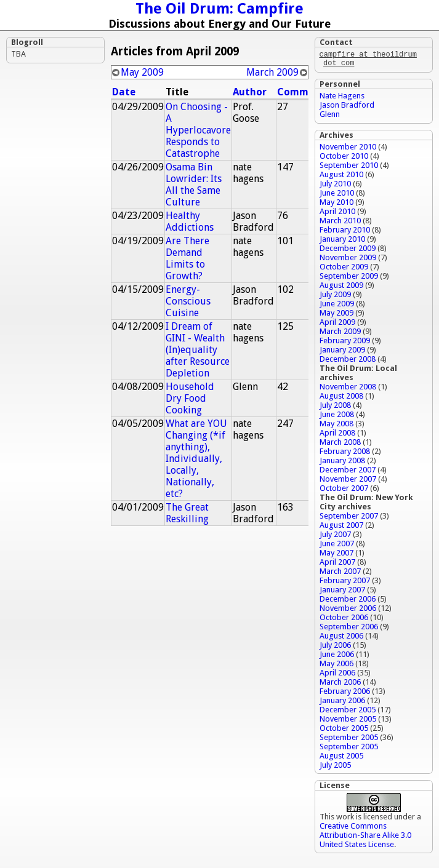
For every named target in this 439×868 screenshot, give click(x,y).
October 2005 (344, 731)
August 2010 (341, 177)
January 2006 (342, 703)
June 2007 (337, 546)
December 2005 (348, 712)
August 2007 (341, 528)
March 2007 (340, 574)
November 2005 (348, 721)
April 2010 (337, 214)
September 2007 (349, 518)
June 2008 (337, 417)
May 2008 (336, 426)
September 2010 (349, 168)
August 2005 (341, 758)
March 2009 (272, 72)
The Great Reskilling (187, 513)
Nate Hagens (342, 98)
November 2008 (348, 389)
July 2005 (335, 767)
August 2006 (341, 638)
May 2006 (336, 666)
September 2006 (349, 629)
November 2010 (348, 149)
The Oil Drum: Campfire (219, 9)
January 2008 (342, 463)
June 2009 (337, 306)
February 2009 (345, 343)
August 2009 (341, 288)
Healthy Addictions (190, 221)
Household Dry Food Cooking (190, 398)
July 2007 (335, 537)
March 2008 (340, 444)
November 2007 (348, 481)
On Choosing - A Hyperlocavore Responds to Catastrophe (198, 130)
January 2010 (342, 241)
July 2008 (335, 408)
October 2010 (344, 158)
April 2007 (337, 564)
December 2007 (348, 472)
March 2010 (340, 223)
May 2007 (336, 555)
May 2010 (336, 205)
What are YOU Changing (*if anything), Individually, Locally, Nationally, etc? (196, 459)
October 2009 (344, 269)
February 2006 (345, 694)
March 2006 (340, 684)
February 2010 (345, 232)
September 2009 (349, 278)
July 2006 (335, 647)
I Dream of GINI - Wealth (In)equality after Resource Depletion (198, 350)
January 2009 (342, 352)
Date (124, 92)
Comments (304, 92)
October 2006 (344, 620)
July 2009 (335, 297)
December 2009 (348, 251)
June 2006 (337, 657)
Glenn (330, 117)
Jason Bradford (347, 107)
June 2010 (337, 195)
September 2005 (349, 740)
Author (250, 92)
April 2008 (337, 435)
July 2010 (335, 186)
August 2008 (341, 398)
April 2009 (337, 325)
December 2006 (348, 601)
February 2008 (345, 454)
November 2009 (348, 260)
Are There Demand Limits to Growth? (187, 258)
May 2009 (142, 72)
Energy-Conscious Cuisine (188, 301)
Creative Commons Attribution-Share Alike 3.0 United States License (365, 838)
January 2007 (342, 592)
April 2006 (337, 675)
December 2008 (348, 361)
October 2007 (344, 491)
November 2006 (348, 611)
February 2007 (345, 583)
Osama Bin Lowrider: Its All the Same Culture (194, 185)
